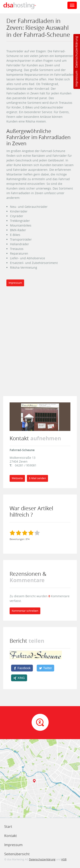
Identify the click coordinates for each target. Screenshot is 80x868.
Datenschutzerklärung (76, 52)
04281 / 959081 (26, 465)
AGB (64, 859)
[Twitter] (45, 668)
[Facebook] (22, 668)
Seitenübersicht (17, 854)
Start (8, 827)
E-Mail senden (37, 478)
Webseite (17, 478)
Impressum (76, 79)
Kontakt (11, 836)
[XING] (19, 678)
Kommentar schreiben (25, 611)
